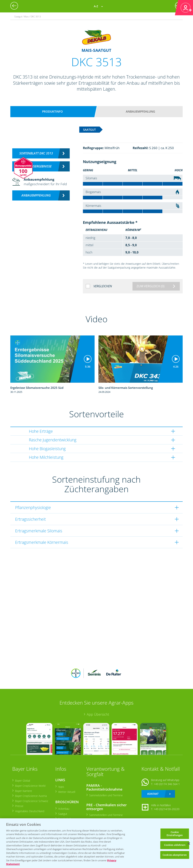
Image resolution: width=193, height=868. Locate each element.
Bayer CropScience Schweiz (31, 801)
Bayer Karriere (23, 791)
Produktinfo (52, 111)
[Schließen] (189, 844)
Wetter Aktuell (67, 792)
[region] (96, 843)
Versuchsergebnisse (36, 166)
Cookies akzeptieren (175, 855)
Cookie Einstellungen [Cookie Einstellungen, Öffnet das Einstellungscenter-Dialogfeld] (175, 834)
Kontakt (153, 794)
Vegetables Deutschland (29, 811)
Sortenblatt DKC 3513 (36, 153)
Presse (19, 806)
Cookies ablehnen (175, 845)
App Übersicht (98, 714)
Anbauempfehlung (140, 111)
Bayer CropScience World (30, 786)
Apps (61, 787)
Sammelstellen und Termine (106, 795)
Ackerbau (64, 809)
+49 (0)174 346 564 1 (167, 784)
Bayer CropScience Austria (31, 796)
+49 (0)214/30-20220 (167, 809)
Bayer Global (22, 781)
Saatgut (63, 814)
